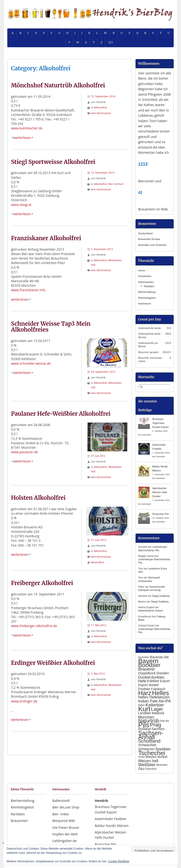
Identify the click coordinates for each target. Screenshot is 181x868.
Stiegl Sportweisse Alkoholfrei (53, 162)
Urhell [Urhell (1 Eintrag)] (141, 757)
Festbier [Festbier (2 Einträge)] (144, 689)
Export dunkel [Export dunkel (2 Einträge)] (148, 685)
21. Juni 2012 (99, 540)
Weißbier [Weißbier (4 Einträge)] (147, 765)
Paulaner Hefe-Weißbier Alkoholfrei (61, 414)
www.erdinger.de (24, 701)
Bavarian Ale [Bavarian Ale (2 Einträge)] (159, 657)
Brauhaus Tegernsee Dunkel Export (160, 423)
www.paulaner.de (25, 452)
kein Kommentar (101, 113)
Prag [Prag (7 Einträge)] (155, 725)
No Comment (144, 435)
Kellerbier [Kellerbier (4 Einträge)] (155, 705)
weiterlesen (22, 138)
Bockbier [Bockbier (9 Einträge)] (149, 665)
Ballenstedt (61, 801)
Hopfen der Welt (65, 834)
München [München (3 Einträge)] (146, 717)
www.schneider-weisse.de (31, 363)
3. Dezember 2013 (102, 249)
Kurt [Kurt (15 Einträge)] (144, 709)
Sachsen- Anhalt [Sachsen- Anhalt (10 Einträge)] (151, 735)
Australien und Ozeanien (152, 245)
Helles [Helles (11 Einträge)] (160, 693)
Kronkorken (145, 276)
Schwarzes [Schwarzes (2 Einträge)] (146, 749)
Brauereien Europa (149, 239)
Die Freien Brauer (66, 827)
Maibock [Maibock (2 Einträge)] (158, 713)
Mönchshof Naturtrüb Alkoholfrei (58, 85)
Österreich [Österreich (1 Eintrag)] (151, 769)
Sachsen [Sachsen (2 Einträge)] (158, 729)
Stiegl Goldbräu (161, 596)
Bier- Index (61, 814)
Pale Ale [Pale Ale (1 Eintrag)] (164, 721)
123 (111, 42)
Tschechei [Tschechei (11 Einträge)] (152, 753)
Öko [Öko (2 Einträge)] (141, 769)
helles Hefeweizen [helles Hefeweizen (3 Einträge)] (154, 697)
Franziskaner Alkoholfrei (46, 238)
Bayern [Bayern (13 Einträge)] (148, 661)
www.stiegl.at (21, 205)
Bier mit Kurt (116, 184)
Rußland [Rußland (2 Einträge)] (144, 729)
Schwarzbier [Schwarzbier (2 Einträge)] (147, 745)
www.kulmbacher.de (27, 128)
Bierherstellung (147, 292)
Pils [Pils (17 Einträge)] (144, 725)
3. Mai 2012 (98, 673)
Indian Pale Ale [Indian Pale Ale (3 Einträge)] (151, 701)
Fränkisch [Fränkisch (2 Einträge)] (158, 689)
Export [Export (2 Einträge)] (165, 681)
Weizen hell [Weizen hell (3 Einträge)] (148, 761)
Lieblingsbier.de (64, 841)
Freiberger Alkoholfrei (42, 583)
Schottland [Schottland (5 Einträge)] (149, 741)
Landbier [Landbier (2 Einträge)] (145, 713)
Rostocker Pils (160, 514)
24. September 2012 (103, 372)
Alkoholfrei (100, 107)
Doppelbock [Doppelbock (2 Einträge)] (147, 673)
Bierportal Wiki (64, 821)
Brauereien (19, 821)
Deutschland (145, 233)
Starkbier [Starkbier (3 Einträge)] (163, 749)
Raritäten (149, 286)
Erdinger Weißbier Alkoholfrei (53, 663)
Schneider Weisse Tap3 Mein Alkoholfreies (51, 327)
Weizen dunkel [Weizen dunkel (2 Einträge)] (156, 757)
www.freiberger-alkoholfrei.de (34, 626)
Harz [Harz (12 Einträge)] (145, 693)
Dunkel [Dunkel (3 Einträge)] (144, 677)
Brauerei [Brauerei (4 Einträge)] (146, 669)
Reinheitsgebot (147, 298)
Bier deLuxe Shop (66, 807)
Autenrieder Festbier (111, 819)
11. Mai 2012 (99, 625)
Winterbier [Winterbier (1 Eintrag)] (162, 765)
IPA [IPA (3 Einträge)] (168, 701)
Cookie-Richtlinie (119, 861)
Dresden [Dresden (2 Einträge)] (163, 673)
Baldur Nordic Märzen (112, 826)
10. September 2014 (103, 96)
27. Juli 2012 (98, 456)
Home (142, 270)
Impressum (144, 304)
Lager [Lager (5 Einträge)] (157, 709)
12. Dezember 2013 (103, 173)
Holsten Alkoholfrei (38, 498)
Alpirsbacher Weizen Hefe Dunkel (160, 492)
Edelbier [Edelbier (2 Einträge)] (153, 681)
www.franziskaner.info (28, 290)
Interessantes (146, 282)
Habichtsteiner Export (150, 611)
